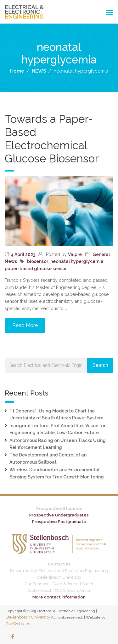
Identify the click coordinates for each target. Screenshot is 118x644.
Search (100, 365)
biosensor (38, 261)
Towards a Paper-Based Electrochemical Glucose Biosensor (52, 139)
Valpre (75, 254)
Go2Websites (18, 624)
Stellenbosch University (28, 617)
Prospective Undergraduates (59, 515)
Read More (25, 325)
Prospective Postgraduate (59, 522)
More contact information (59, 597)
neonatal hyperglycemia (77, 261)
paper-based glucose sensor (36, 269)
